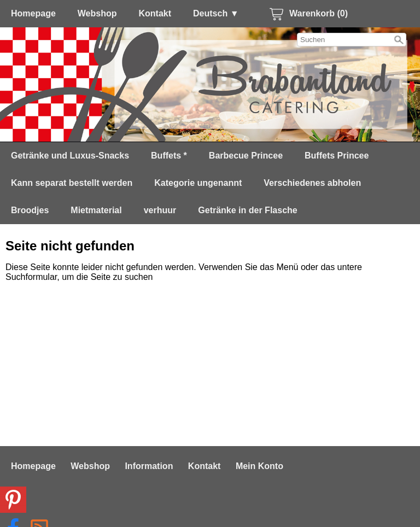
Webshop (97, 13)
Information (149, 466)
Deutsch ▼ (216, 13)
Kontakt (155, 13)
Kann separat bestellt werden (72, 183)
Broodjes (30, 210)
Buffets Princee (337, 156)
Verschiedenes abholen (312, 183)
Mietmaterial (96, 210)
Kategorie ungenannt (198, 183)
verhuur (160, 210)
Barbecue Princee (246, 156)
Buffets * (169, 156)
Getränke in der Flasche (247, 210)
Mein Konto (259, 466)
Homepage (33, 13)
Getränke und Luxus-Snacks (70, 156)
